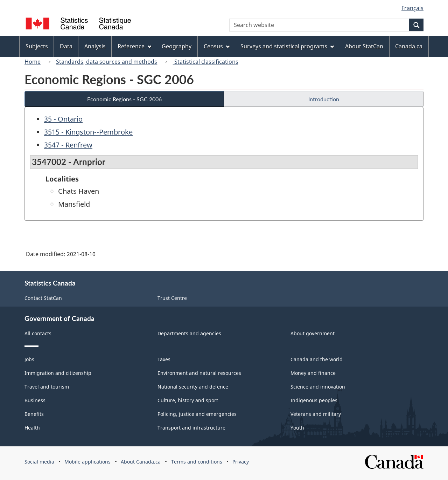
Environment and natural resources (199, 373)
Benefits (34, 414)
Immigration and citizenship (58, 373)
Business (35, 400)
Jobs (29, 359)
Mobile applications (87, 462)
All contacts (38, 333)
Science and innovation (318, 387)
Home (33, 62)
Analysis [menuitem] (95, 46)
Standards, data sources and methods (107, 62)
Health (32, 428)
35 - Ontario (63, 119)
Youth (297, 428)
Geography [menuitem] (177, 46)
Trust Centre (172, 298)
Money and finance (313, 373)
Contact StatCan (43, 298)
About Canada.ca (141, 462)
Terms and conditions (197, 462)
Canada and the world (317, 359)
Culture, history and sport (188, 400)
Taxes (164, 359)
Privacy (241, 462)
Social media (39, 462)
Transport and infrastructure (191, 428)
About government (313, 333)
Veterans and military (316, 414)
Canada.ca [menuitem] (409, 46)
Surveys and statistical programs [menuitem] (287, 46)
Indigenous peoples (314, 400)
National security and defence (193, 387)
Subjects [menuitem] (37, 46)
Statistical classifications (206, 62)
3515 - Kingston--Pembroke (88, 132)
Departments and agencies (189, 333)
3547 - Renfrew (68, 145)
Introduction (324, 99)
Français (412, 8)
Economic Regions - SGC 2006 (124, 99)
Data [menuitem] (66, 46)
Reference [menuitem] (134, 46)
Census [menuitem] (217, 46)
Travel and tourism (47, 387)
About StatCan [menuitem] (364, 46)
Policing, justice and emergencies (197, 414)
